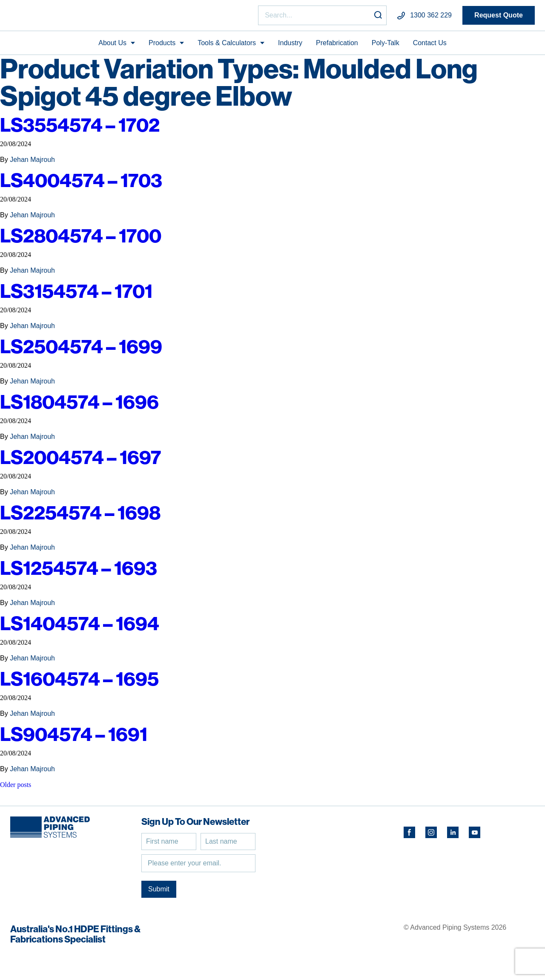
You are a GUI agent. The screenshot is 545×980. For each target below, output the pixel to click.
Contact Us (430, 46)
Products (162, 46)
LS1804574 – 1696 (79, 405)
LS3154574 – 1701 (76, 295)
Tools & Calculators (227, 46)
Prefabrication (337, 46)
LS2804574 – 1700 (81, 239)
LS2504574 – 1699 (81, 350)
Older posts (16, 788)
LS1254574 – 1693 (79, 572)
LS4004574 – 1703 (81, 184)
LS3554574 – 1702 (80, 128)
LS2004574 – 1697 (81, 461)
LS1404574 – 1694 (80, 627)
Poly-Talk (386, 46)
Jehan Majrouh (32, 163)
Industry (290, 46)
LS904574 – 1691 (74, 738)
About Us (112, 46)
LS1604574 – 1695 (79, 682)
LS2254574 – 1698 (80, 516)
